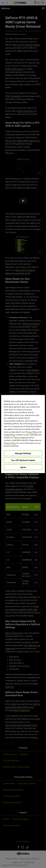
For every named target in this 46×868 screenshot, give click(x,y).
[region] (23, 434)
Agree (23, 467)
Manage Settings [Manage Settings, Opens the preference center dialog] (23, 453)
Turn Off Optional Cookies (23, 460)
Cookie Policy (10, 435)
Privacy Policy (32, 432)
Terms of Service (21, 437)
